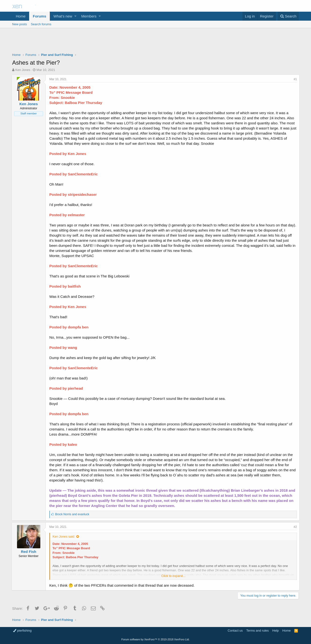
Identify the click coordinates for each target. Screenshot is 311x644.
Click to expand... (173, 576)
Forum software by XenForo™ (156, 639)
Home (21, 16)
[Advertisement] (155, 42)
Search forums (41, 24)
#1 (295, 79)
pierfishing (22, 631)
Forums (39, 16)
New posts (20, 24)
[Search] (288, 16)
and (73, 514)
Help (276, 631)
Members (89, 16)
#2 (295, 527)
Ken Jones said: (65, 537)
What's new (63, 16)
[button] (75, 16)
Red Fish (29, 552)
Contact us (235, 631)
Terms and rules (258, 631)
